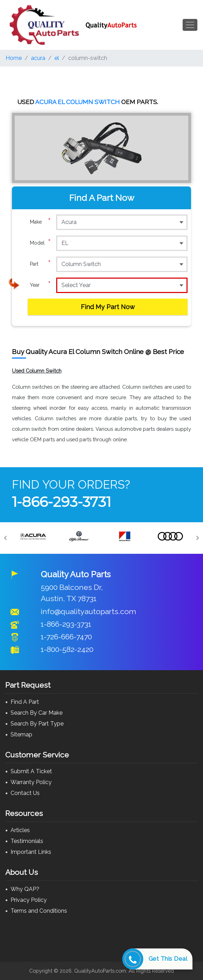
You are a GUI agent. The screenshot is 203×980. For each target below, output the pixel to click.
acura (38, 58)
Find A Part (25, 702)
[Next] (198, 538)
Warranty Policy (31, 782)
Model (40, 243)
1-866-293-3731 (61, 502)
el (57, 58)
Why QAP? (25, 889)
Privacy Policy (29, 900)
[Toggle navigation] (190, 25)
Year (40, 285)
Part (40, 264)
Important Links (31, 852)
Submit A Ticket (31, 771)
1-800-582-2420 (67, 649)
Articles (20, 830)
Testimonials (27, 841)
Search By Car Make (37, 713)
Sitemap (21, 734)
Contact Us (25, 793)
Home (14, 58)
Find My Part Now (108, 307)
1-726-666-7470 (66, 637)
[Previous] (5, 538)
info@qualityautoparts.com (89, 611)
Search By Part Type (37, 724)
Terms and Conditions (39, 911)
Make (40, 222)
